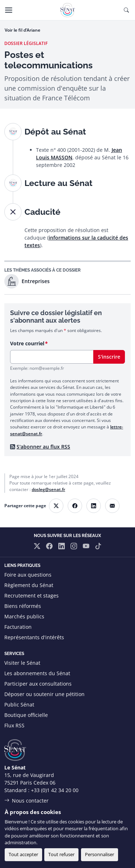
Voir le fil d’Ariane (22, 30)
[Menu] (9, 10)
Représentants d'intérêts (34, 637)
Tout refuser (61, 854)
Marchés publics (24, 616)
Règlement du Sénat (29, 585)
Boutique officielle (26, 715)
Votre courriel (27, 343)
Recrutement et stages (31, 596)
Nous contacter (30, 801)
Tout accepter (23, 854)
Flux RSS (14, 725)
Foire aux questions (28, 575)
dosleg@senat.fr (48, 489)
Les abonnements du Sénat (37, 673)
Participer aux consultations (38, 684)
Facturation (18, 627)
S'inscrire (109, 357)
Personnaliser (100, 854)
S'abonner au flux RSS (43, 447)
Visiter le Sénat (22, 663)
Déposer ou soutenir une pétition (44, 694)
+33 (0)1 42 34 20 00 (55, 790)
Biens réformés (23, 606)
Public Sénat (19, 705)
